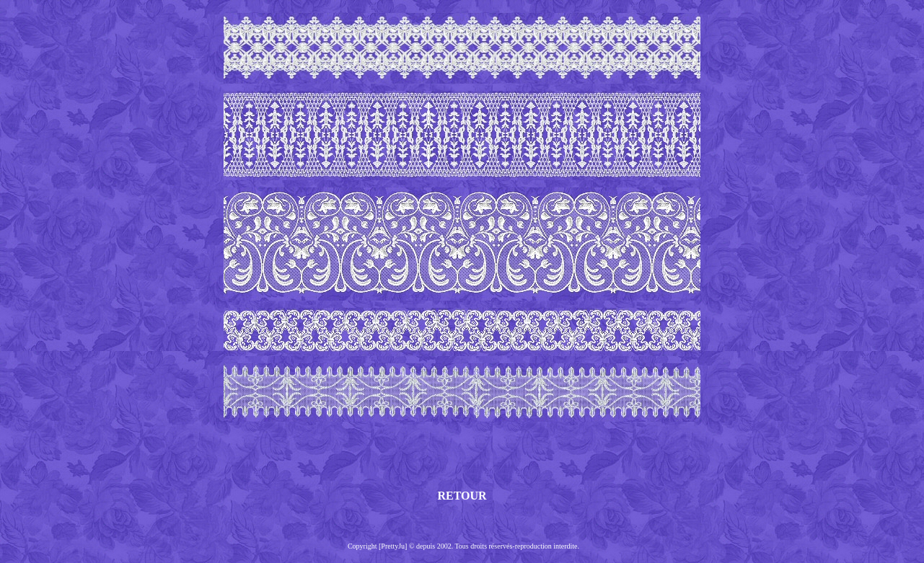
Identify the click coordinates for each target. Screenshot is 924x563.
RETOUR (462, 496)
